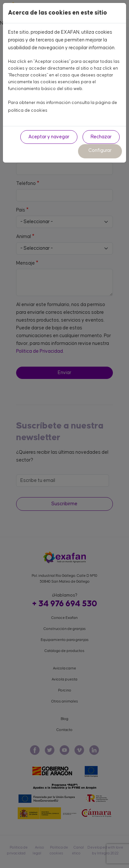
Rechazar (101, 137)
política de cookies (28, 110)
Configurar (100, 150)
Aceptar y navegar (49, 137)
